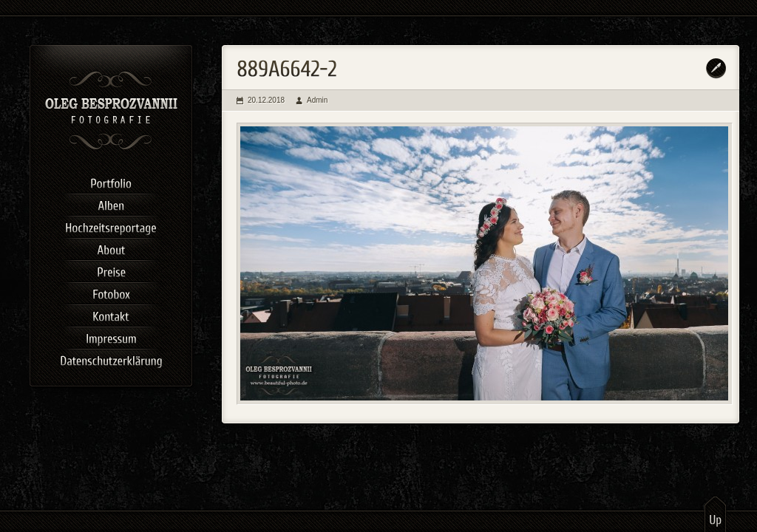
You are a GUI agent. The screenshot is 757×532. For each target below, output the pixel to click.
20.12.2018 (266, 100)
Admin (317, 100)
